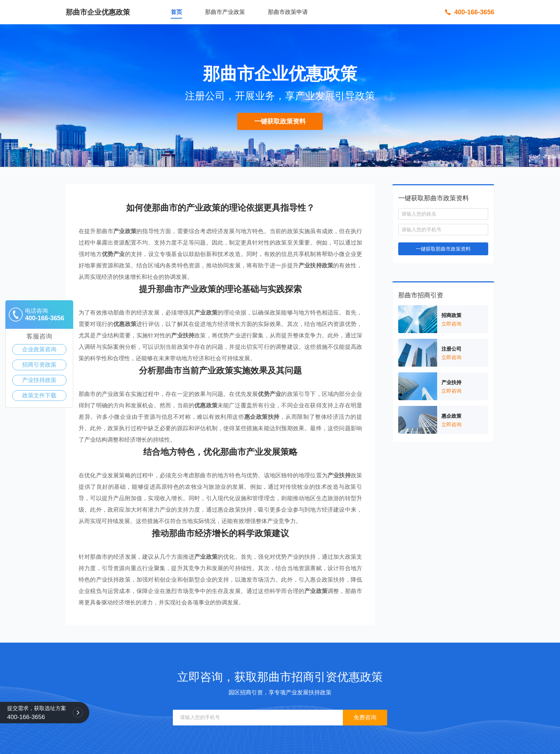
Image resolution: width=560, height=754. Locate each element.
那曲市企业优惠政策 (98, 12)
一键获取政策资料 (280, 121)
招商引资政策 (39, 365)
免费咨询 (365, 717)
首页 (176, 12)
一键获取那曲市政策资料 (443, 249)
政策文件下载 (39, 395)
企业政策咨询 (39, 349)
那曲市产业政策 (225, 12)
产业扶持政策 (39, 380)
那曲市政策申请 (288, 12)
